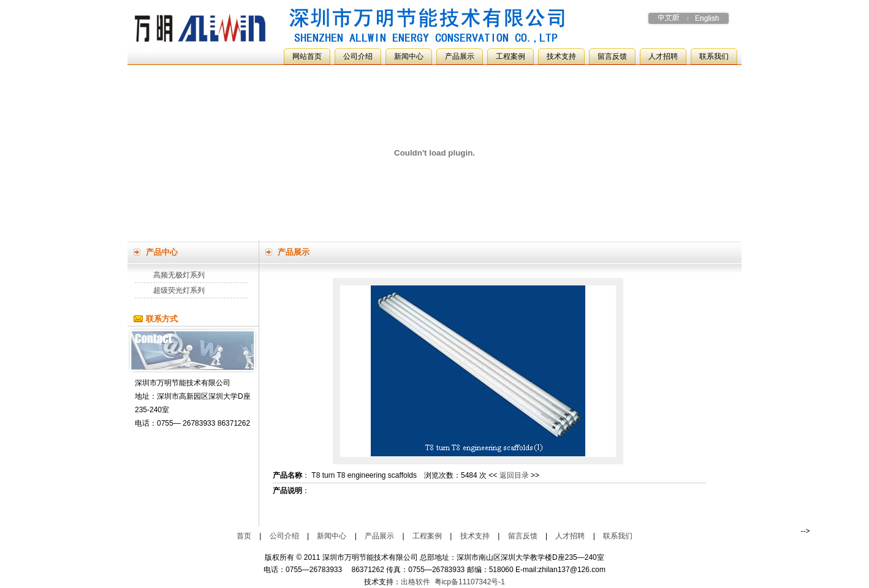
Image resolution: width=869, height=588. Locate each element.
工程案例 (510, 56)
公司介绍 (358, 56)
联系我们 (714, 56)
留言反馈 (612, 56)
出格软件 (416, 582)
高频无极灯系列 (179, 275)
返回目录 (514, 475)
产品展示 (460, 56)
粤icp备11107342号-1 (470, 582)
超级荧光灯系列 (179, 290)
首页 (244, 536)
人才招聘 (663, 56)
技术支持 (561, 56)
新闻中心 (409, 56)
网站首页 (307, 56)
